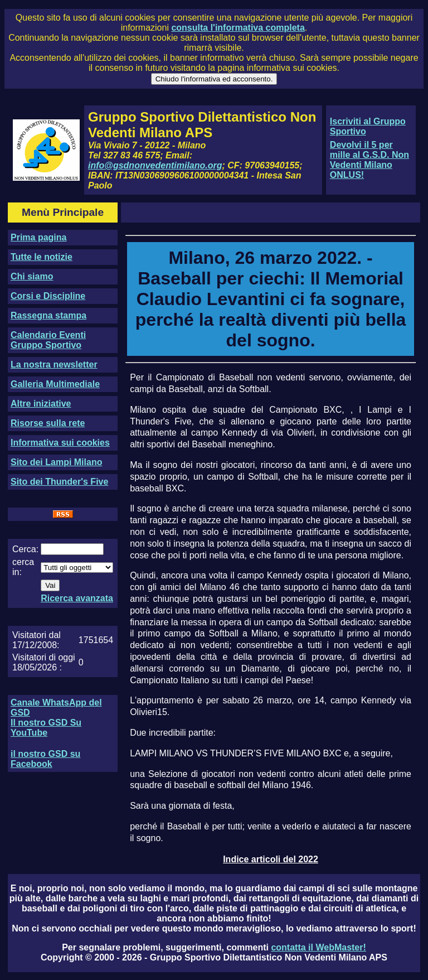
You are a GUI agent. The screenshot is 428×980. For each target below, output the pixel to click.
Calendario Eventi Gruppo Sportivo (48, 340)
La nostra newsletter (54, 365)
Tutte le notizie (42, 257)
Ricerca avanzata (77, 598)
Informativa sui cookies (60, 443)
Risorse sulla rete (48, 423)
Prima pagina (38, 237)
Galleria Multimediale (55, 384)
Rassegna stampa (48, 315)
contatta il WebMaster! (318, 947)
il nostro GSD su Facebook (45, 759)
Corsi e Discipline (48, 296)
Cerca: (25, 549)
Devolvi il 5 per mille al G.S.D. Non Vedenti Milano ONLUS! (369, 160)
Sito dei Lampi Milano (56, 462)
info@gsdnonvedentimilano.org (155, 165)
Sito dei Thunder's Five (59, 482)
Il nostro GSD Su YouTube (46, 728)
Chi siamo (32, 276)
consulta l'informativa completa (238, 28)
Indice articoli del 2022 (271, 859)
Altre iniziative (41, 404)
